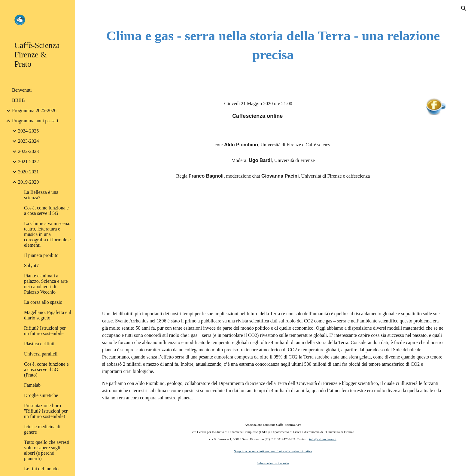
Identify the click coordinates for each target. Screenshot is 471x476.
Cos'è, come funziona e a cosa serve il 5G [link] (46, 211)
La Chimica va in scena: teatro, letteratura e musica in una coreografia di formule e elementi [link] (47, 234)
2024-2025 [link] (28, 131)
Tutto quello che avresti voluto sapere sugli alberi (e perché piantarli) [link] (47, 450)
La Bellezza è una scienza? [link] (41, 195)
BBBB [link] (18, 100)
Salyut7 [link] (31, 265)
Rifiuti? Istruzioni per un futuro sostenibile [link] (45, 331)
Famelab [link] (32, 385)
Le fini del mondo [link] (41, 469)
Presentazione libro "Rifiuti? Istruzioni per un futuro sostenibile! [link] (46, 411)
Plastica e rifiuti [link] (39, 344)
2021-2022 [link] (28, 162)
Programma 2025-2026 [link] (34, 110)
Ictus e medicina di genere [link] (42, 429)
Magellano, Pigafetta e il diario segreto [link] (48, 315)
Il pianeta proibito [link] (41, 255)
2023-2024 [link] (28, 141)
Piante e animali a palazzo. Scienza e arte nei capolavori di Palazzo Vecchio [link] (46, 284)
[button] (464, 8)
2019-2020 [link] (28, 182)
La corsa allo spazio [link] (43, 302)
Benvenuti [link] (22, 90)
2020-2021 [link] (28, 172)
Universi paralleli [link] (41, 354)
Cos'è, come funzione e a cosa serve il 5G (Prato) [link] (46, 369)
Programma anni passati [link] (35, 121)
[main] (273, 45)
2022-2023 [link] (28, 151)
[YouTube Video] (273, 246)
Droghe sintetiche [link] (41, 395)
